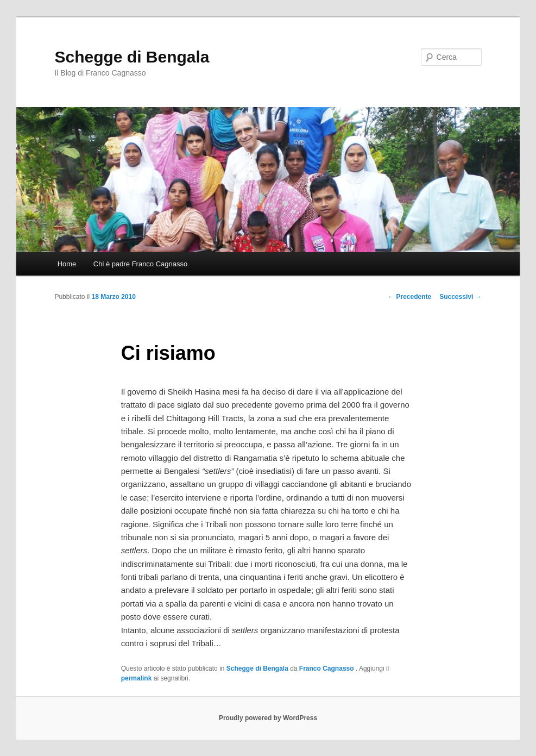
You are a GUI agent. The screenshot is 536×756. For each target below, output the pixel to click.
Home (67, 264)
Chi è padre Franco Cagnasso (140, 264)
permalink (137, 678)
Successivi (460, 297)
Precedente (409, 297)
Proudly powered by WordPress (268, 718)
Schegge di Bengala (132, 57)
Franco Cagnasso (327, 668)
